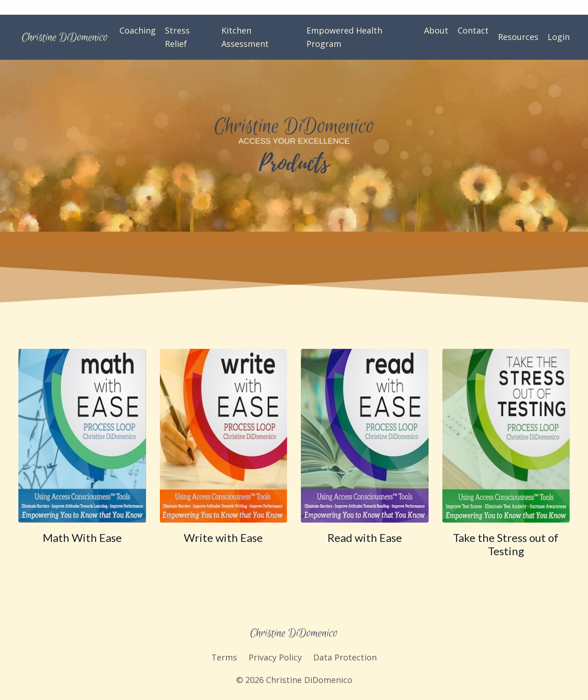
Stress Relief (177, 37)
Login (559, 37)
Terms (224, 657)
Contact (473, 30)
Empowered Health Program (344, 37)
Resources (518, 37)
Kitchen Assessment (245, 37)
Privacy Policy (275, 657)
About (436, 30)
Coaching (138, 30)
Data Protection (345, 657)
